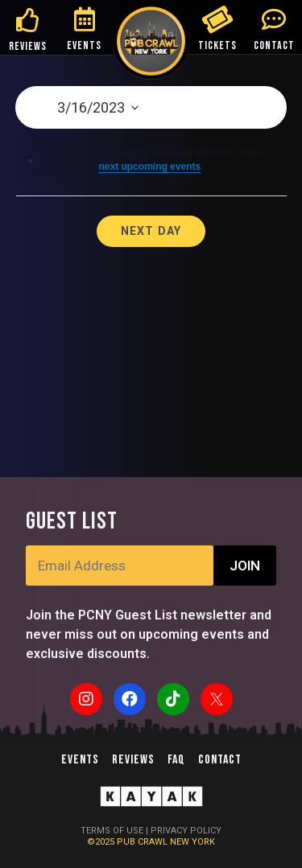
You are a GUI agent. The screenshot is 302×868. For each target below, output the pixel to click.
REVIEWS (28, 46)
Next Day (151, 231)
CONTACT (274, 45)
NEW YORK (192, 842)
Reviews (133, 760)
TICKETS (217, 45)
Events (80, 760)
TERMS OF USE (112, 831)
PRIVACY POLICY (186, 831)
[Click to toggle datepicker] (151, 107)
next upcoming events (149, 167)
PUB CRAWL (143, 842)
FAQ (176, 760)
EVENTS (84, 45)
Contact (220, 760)
